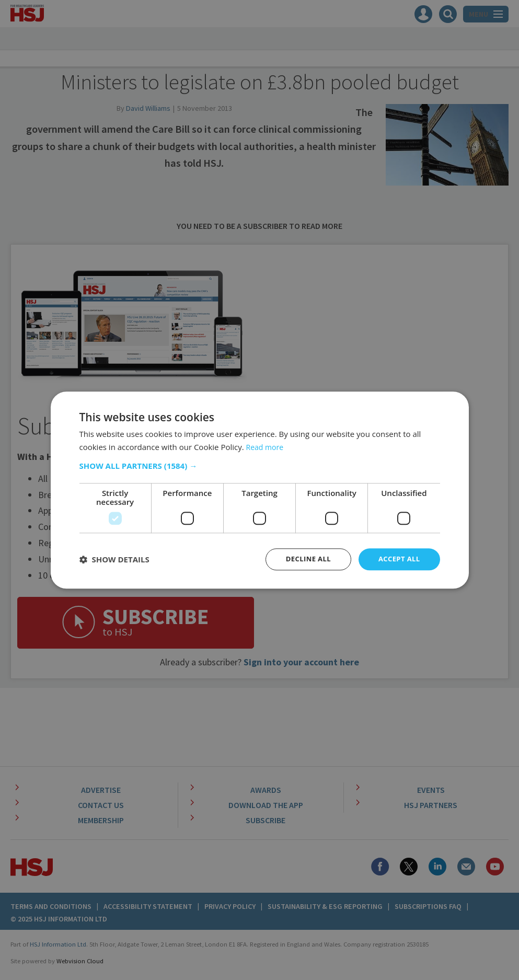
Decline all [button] (304, 559)
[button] (260, 465)
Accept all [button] (397, 559)
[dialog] (259, 490)
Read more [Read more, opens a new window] (266, 446)
